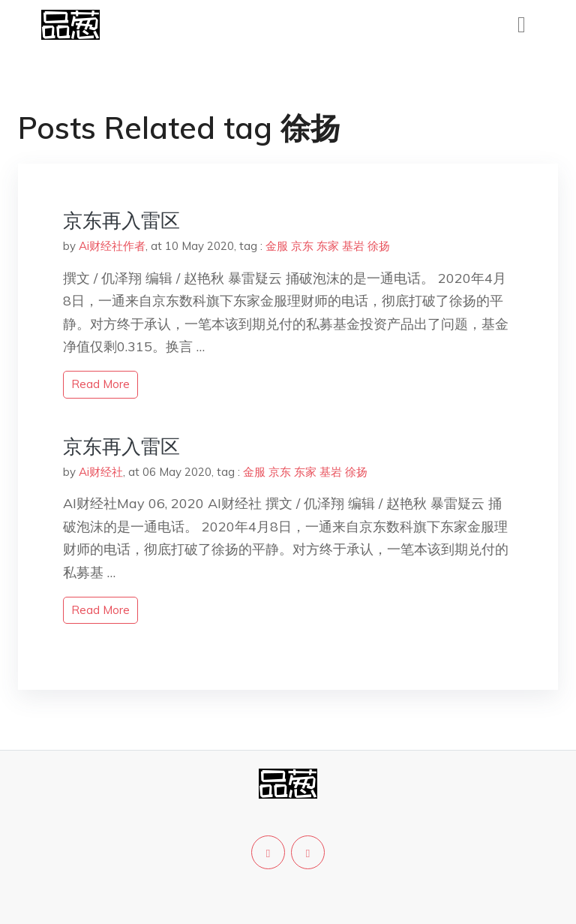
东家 (328, 246)
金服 (277, 246)
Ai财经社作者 (112, 246)
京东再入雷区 (121, 220)
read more (100, 384)
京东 (302, 246)
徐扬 (379, 246)
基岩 (353, 246)
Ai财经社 (101, 472)
